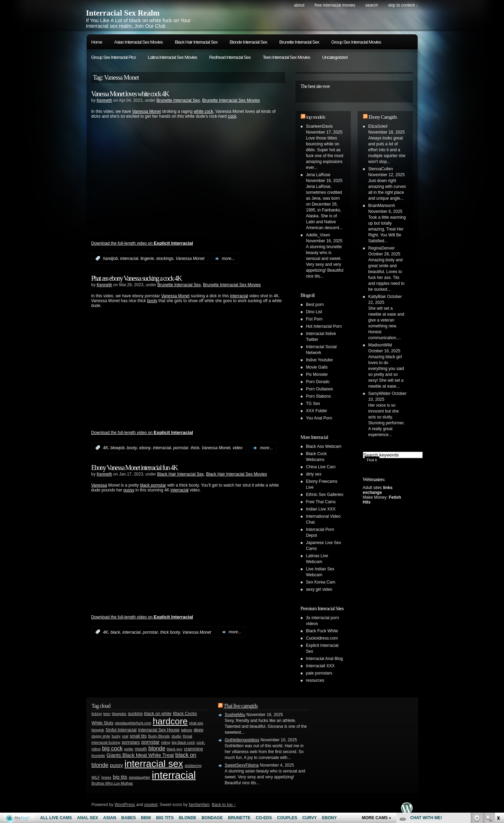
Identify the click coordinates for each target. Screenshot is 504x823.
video (237, 448)
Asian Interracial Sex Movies (138, 42)
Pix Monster (317, 374)
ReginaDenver (382, 248)
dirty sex (314, 474)
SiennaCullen (381, 169)
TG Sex (313, 404)
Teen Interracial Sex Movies (286, 57)
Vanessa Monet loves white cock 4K (130, 94)
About (299, 5)
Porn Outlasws (320, 389)
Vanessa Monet (146, 111)
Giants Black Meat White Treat (140, 755)
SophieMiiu (235, 715)
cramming (194, 749)
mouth (141, 749)
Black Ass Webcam (324, 446)
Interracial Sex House (159, 730)
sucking (135, 714)
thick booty (170, 632)
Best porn (315, 305)
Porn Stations (319, 396)
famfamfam (199, 805)
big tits (120, 777)
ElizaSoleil (378, 126)
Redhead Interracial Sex (230, 57)
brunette (98, 756)
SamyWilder (380, 394)
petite (129, 749)
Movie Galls (317, 367)
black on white (158, 714)
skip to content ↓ (403, 5)
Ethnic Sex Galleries (325, 495)
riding (166, 742)
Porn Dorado (318, 382)
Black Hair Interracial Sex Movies (237, 474)
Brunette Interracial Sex (299, 42)
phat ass (196, 723)
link (498, 715)
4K (106, 448)
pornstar (181, 448)
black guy (175, 749)
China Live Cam (321, 467)
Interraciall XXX (320, 666)
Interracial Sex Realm (123, 13)
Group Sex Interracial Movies (356, 42)
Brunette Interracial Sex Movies (231, 100)
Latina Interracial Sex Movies (172, 57)
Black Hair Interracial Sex (196, 42)
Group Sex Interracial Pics (114, 57)
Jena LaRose (318, 175)
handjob (111, 259)
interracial (129, 259)
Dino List (314, 312)
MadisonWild (380, 345)
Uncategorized (335, 57)
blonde (157, 748)
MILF (96, 777)
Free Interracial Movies (335, 5)
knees (106, 777)
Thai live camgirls (240, 706)
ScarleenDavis (319, 126)
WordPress (125, 805)
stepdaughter (139, 777)
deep (199, 730)
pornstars (131, 742)
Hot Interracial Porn (324, 326)
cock (232, 116)
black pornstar (153, 485)
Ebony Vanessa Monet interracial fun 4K (135, 468)
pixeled (151, 805)
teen (107, 714)
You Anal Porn (319, 418)
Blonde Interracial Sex (248, 42)
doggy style (101, 736)
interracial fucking (106, 742)
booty (152, 301)
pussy (129, 490)
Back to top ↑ (224, 805)
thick (195, 448)
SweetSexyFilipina (242, 765)
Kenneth (105, 100)
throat (187, 736)
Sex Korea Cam (321, 582)
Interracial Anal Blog (325, 659)
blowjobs (119, 714)
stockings (165, 259)
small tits (138, 736)
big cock (112, 748)
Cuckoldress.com (322, 638)
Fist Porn (314, 319)
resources (315, 680)
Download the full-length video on (142, 243)
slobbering (193, 766)
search (372, 5)
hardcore (170, 721)
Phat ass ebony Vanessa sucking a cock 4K (136, 278)
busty (116, 736)
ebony (145, 448)
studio (176, 736)
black (115, 632)
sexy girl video (319, 589)
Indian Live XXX (321, 509)
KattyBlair (377, 297)
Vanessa (99, 485)
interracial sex (154, 764)
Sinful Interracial (121, 730)
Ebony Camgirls (383, 117)
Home (97, 42)
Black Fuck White (322, 631)
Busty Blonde (159, 736)
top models (316, 117)
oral (125, 736)
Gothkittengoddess (242, 740)
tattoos (186, 730)
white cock (203, 111)
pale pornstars (319, 673)
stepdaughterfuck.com (133, 723)
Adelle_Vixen (318, 235)
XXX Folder (317, 411)
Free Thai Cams (321, 502)
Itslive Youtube (319, 360)
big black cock (183, 742)
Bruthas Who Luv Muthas (112, 783)
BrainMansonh (382, 206)
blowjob (117, 448)
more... (228, 259)
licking (97, 714)
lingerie (147, 259)
